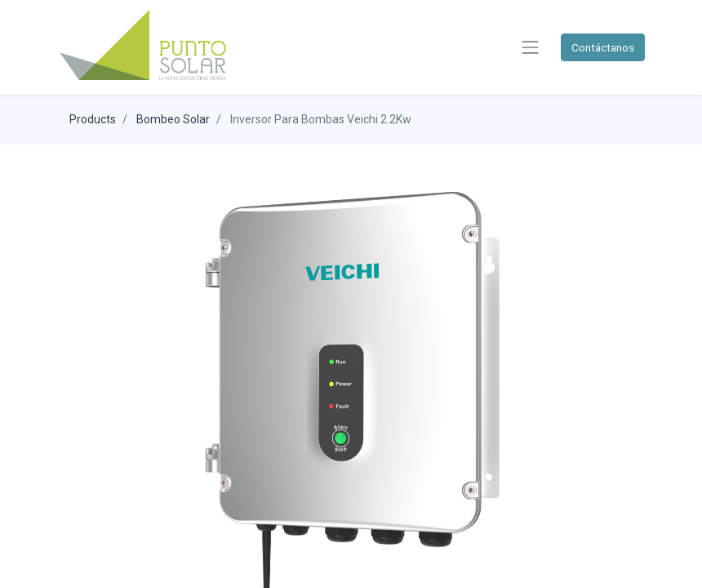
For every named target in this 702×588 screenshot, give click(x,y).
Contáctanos (603, 47)
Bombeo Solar (173, 119)
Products (93, 119)
